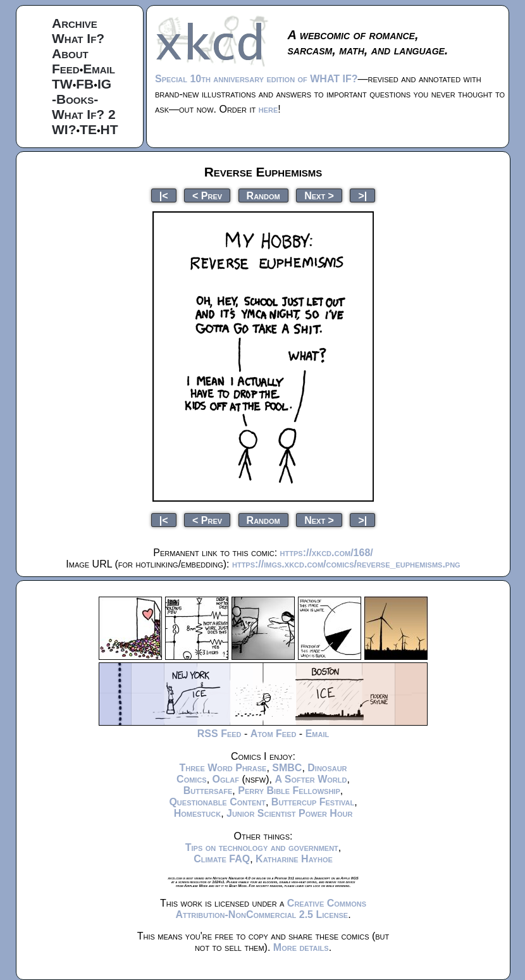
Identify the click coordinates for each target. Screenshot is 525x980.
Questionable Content (217, 802)
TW (62, 84)
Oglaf (226, 779)
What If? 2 (84, 114)
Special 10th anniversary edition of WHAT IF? (256, 79)
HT (109, 129)
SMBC (287, 768)
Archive (75, 23)
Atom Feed (274, 734)
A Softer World (311, 779)
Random (263, 195)
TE (88, 129)
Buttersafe (208, 791)
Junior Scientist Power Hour (289, 813)
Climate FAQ (222, 859)
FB (85, 84)
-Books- (75, 99)
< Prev (207, 195)
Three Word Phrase (223, 768)
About (70, 53)
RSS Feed (219, 734)
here (269, 109)
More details (301, 947)
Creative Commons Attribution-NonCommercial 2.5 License (271, 909)
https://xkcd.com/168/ (327, 553)
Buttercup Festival (313, 802)
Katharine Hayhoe (294, 859)
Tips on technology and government (262, 847)
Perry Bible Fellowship (289, 791)
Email (99, 69)
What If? (78, 38)
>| (362, 195)
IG (104, 84)
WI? (64, 129)
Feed (66, 69)
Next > (319, 195)
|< (164, 195)
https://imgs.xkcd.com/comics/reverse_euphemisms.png (346, 564)
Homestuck (198, 813)
